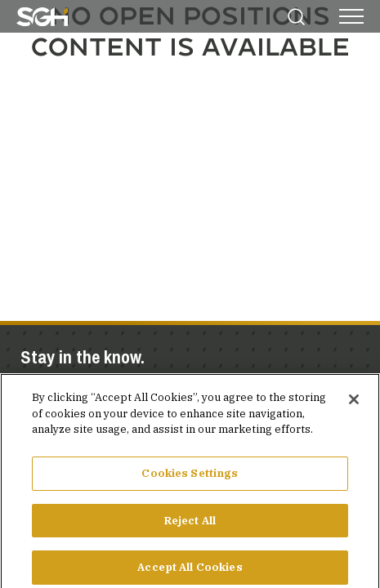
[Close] (354, 408)
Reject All (190, 528)
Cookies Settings (190, 481)
